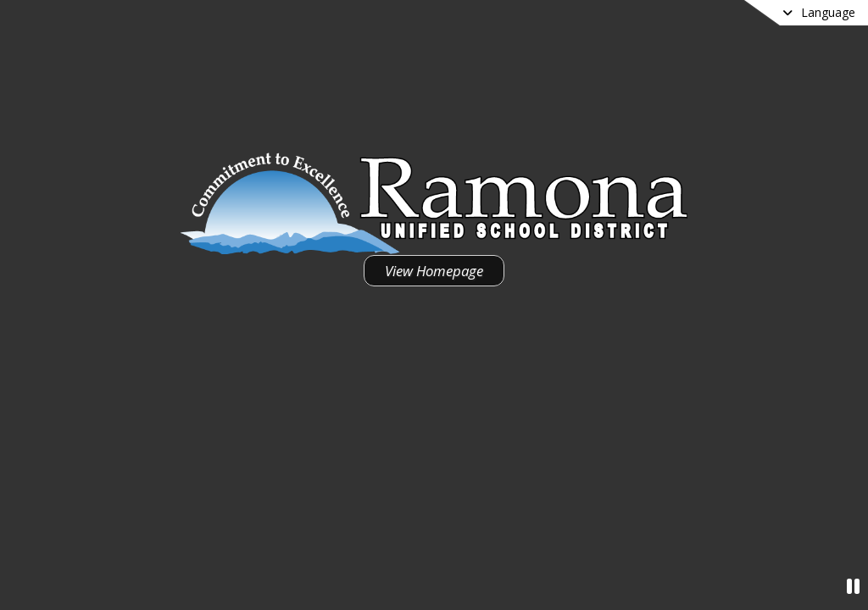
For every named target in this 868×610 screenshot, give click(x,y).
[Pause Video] (853, 586)
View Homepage (434, 271)
